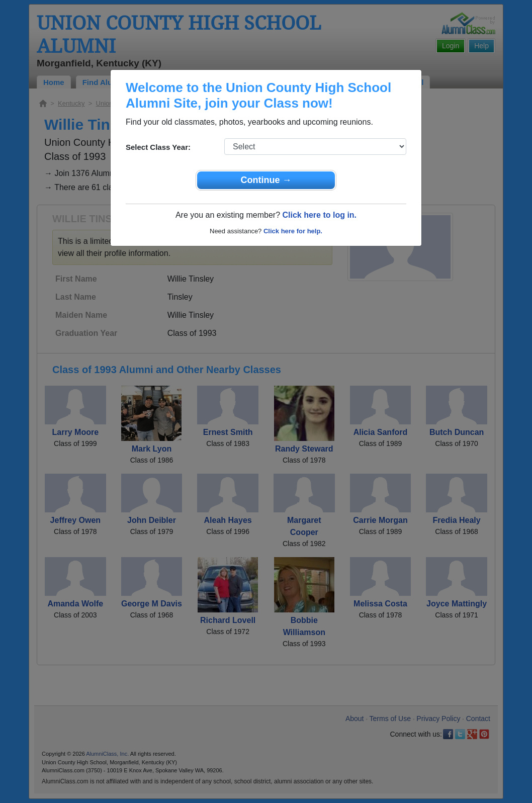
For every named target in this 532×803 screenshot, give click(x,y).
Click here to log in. (319, 215)
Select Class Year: (158, 147)
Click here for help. (293, 231)
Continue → (266, 180)
